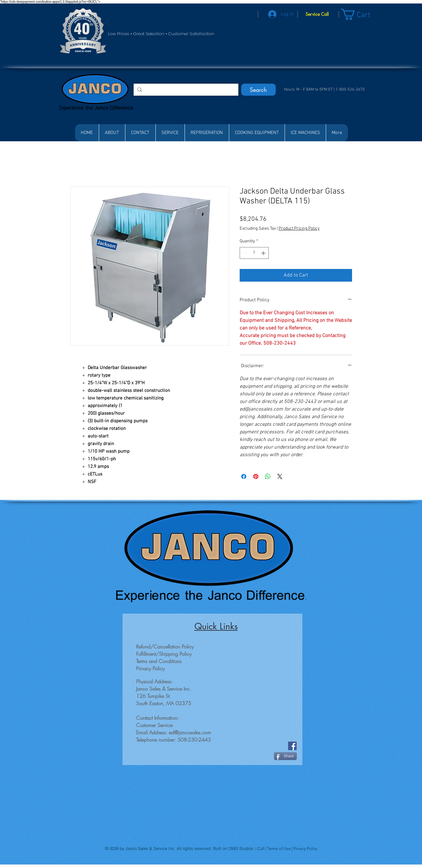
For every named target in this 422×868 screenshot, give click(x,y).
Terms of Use (279, 849)
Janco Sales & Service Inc (150, 848)
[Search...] (185, 90)
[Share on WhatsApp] (268, 476)
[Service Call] (317, 14)
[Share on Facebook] (244, 476)
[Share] (285, 756)
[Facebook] (292, 746)
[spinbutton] (254, 253)
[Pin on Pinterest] (256, 476)
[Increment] (264, 253)
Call (261, 849)
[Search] (258, 90)
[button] (362, 14)
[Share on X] (280, 476)
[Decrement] (245, 253)
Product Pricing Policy (299, 229)
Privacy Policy (305, 849)
